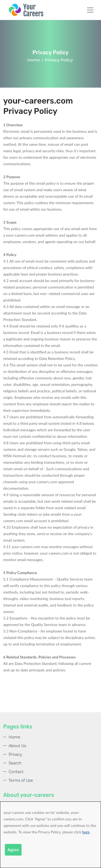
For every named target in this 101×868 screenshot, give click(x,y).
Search (15, 763)
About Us (17, 746)
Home (34, 60)
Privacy (15, 754)
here (86, 832)
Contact (16, 772)
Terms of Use (21, 780)
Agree (13, 849)
